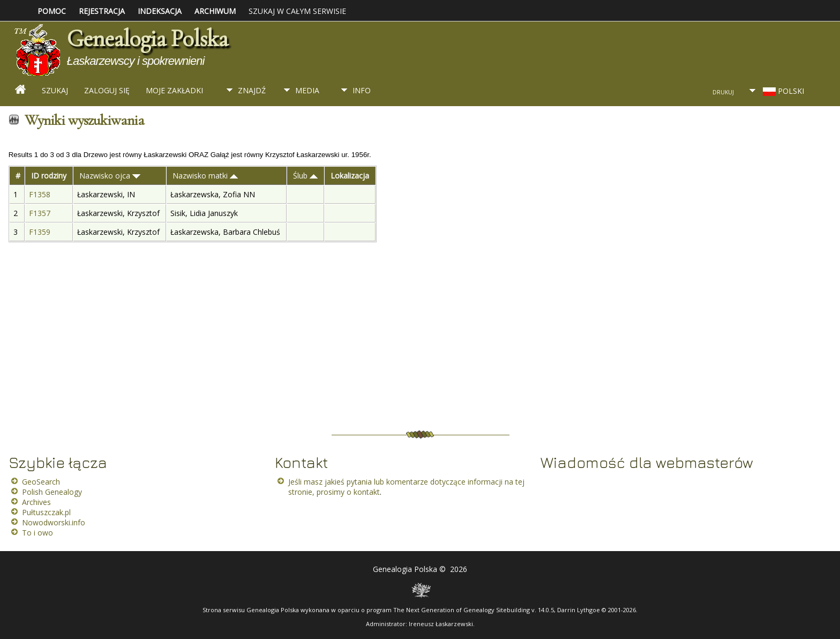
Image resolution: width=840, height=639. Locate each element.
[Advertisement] (636, 46)
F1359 (41, 232)
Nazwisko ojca (110, 176)
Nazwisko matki (205, 176)
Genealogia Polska (147, 39)
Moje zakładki (174, 90)
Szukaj (55, 90)
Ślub (305, 176)
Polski (782, 91)
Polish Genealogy (52, 492)
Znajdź (252, 90)
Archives (36, 502)
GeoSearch (41, 482)
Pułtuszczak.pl (46, 512)
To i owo (37, 533)
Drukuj (723, 92)
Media (307, 90)
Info (362, 90)
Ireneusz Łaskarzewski (441, 624)
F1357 (41, 213)
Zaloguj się (107, 90)
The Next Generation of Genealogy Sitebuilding (462, 610)
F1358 (41, 194)
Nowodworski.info (54, 522)
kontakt (367, 492)
